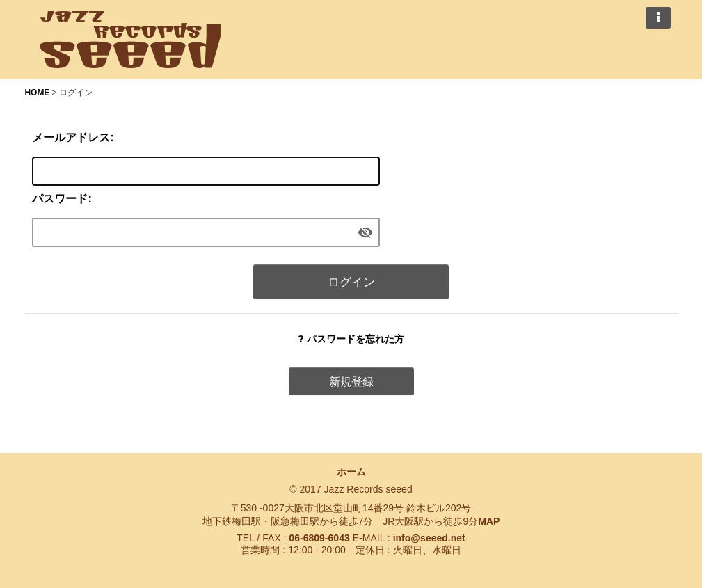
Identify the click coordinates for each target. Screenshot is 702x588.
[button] (658, 18)
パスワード (60, 198)
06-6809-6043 (319, 538)
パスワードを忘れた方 (351, 339)
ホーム (351, 472)
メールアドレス (71, 137)
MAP (489, 521)
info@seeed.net (429, 538)
